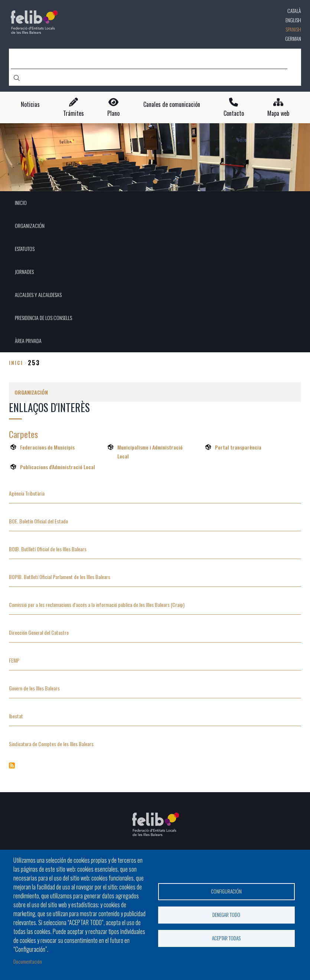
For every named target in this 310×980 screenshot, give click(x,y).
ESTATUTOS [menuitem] (25, 249)
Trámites (74, 113)
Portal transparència (238, 447)
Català (294, 11)
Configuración (226, 891)
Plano (113, 113)
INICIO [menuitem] (21, 202)
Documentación (28, 961)
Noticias (30, 104)
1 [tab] (155, 182)
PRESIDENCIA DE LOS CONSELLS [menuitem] (43, 318)
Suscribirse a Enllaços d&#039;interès (12, 765)
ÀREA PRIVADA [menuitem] (28, 341)
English (293, 20)
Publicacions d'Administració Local (58, 467)
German (293, 38)
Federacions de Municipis (47, 447)
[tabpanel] (155, 157)
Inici (16, 362)
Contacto (234, 113)
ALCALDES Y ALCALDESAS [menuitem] (38, 295)
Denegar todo (226, 915)
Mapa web (278, 113)
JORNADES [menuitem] (24, 272)
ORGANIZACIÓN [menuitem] (30, 226)
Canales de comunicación (172, 104)
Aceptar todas (226, 939)
